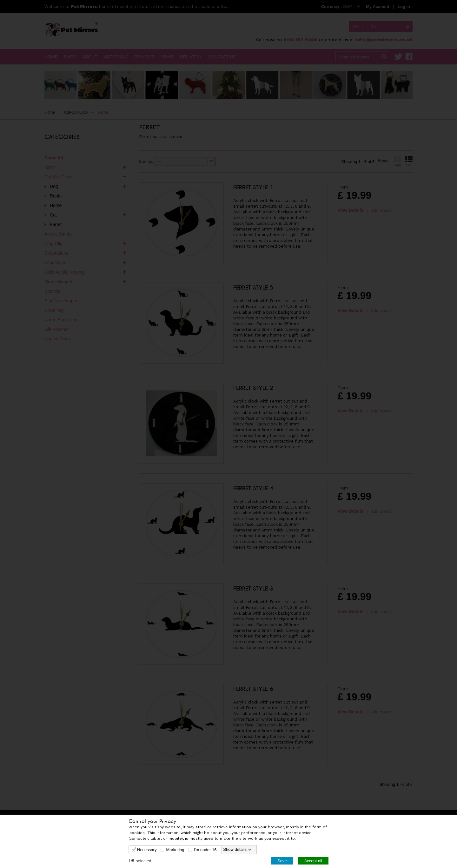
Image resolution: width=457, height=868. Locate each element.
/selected (140, 861)
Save (282, 861)
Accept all (313, 861)
